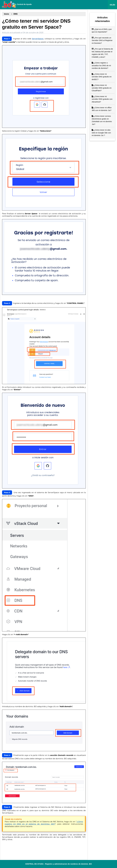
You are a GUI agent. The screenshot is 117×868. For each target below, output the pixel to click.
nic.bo (112, 4)
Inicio (6, 14)
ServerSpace (38, 39)
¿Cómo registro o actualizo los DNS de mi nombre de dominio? (101, 65)
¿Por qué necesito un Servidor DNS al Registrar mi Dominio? (102, 40)
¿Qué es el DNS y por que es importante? (102, 31)
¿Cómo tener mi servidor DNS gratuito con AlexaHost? (102, 99)
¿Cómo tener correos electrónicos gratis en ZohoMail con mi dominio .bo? (102, 120)
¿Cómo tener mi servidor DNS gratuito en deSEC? (102, 77)
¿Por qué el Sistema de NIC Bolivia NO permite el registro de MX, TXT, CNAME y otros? (102, 53)
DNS (16, 14)
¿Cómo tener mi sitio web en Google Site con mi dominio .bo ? (101, 133)
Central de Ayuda (17, 4)
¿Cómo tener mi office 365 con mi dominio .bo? (102, 109)
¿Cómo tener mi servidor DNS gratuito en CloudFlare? (102, 88)
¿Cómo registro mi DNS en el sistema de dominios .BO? (44, 823)
